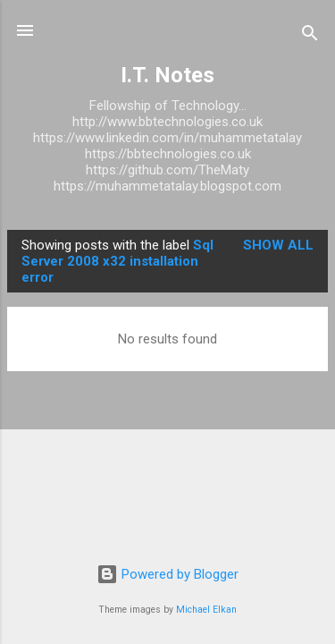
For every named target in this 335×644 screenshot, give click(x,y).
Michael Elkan (206, 610)
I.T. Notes (167, 75)
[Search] (310, 36)
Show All (278, 245)
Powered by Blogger (167, 574)
